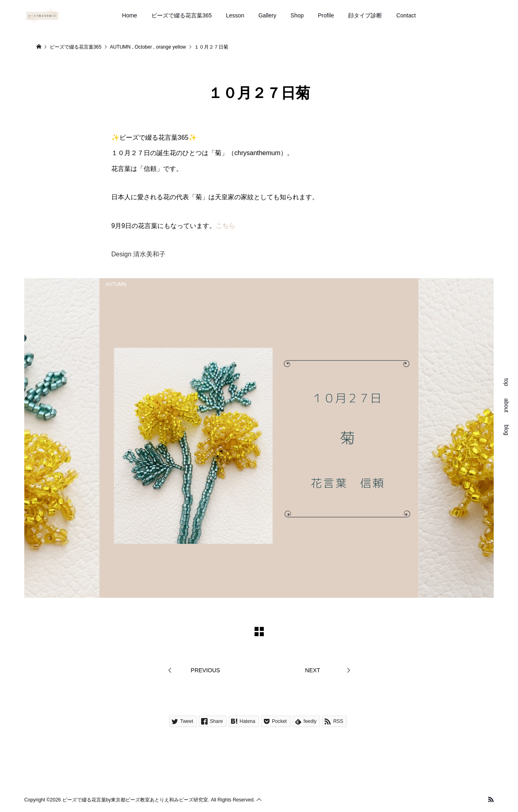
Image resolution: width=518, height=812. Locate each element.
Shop (297, 15)
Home (130, 15)
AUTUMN (116, 284)
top (507, 382)
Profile (326, 15)
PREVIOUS (205, 670)
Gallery (267, 15)
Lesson (235, 15)
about (507, 405)
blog (507, 430)
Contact (406, 15)
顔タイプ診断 (365, 15)
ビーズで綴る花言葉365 (182, 15)
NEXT (313, 670)
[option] (259, 438)
